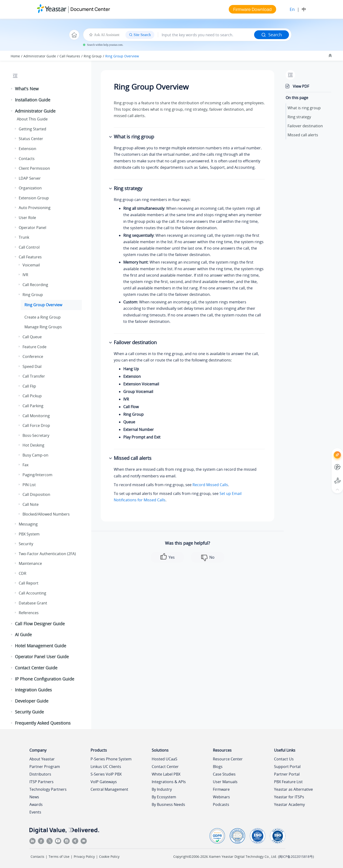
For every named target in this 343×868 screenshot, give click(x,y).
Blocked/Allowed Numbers (46, 514)
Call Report (29, 583)
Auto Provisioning (35, 208)
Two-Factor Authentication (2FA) (47, 554)
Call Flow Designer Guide (40, 624)
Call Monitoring (36, 416)
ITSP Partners (41, 782)
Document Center (90, 9)
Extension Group (34, 198)
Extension (27, 149)
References (29, 613)
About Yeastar (42, 759)
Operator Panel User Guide (42, 657)
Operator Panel (32, 228)
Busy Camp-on (35, 455)
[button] (12, 89)
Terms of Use (59, 857)
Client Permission (34, 168)
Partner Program (45, 767)
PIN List (29, 485)
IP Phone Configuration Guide (45, 679)
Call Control (29, 247)
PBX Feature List (288, 782)
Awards (36, 804)
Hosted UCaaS (165, 759)
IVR (25, 275)
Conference (33, 356)
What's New (27, 89)
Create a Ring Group (43, 317)
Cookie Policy (109, 857)
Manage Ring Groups (43, 327)
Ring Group (93, 56)
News (34, 797)
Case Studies (224, 774)
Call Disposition (36, 494)
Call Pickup (32, 396)
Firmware (221, 789)
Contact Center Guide (36, 668)
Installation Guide (33, 100)
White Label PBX (166, 774)
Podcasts (221, 804)
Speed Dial (32, 366)
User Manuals (225, 782)
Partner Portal (287, 774)
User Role (27, 218)
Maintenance (30, 563)
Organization (30, 188)
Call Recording (35, 285)
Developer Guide (32, 701)
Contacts (27, 159)
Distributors (40, 774)
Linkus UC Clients (106, 767)
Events (35, 812)
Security (26, 544)
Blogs (218, 767)
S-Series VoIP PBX (106, 774)
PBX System (29, 534)
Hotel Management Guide (41, 646)
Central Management (109, 789)
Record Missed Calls (210, 485)
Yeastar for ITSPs (289, 797)
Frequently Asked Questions (43, 723)
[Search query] (206, 35)
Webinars (221, 797)
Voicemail (31, 265)
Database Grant (33, 603)
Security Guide (29, 712)
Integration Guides (33, 690)
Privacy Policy (84, 857)
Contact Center (165, 767)
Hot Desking (33, 445)
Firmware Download (252, 9)
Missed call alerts (303, 135)
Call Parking (33, 406)
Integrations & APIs (169, 782)
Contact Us (284, 759)
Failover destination (305, 126)
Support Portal (287, 767)
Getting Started (32, 129)
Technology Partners (48, 789)
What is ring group (304, 108)
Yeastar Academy (289, 804)
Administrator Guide (40, 56)
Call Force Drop (36, 425)
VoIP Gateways (104, 782)
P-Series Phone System (111, 759)
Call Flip (29, 386)
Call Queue (32, 337)
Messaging (28, 524)
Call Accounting (32, 593)
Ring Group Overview (122, 56)
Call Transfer (34, 376)
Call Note (31, 504)
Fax (25, 465)
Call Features (70, 56)
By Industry (162, 789)
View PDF (301, 86)
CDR (23, 573)
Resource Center (228, 759)
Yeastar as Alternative (293, 789)
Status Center (31, 139)
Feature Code (34, 347)
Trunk (24, 237)
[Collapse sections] (331, 56)
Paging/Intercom (37, 475)
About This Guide (32, 119)
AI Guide (23, 635)
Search (272, 35)
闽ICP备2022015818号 (296, 857)
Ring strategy (299, 117)
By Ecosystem (164, 797)
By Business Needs (168, 804)
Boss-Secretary (36, 435)
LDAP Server (30, 178)
